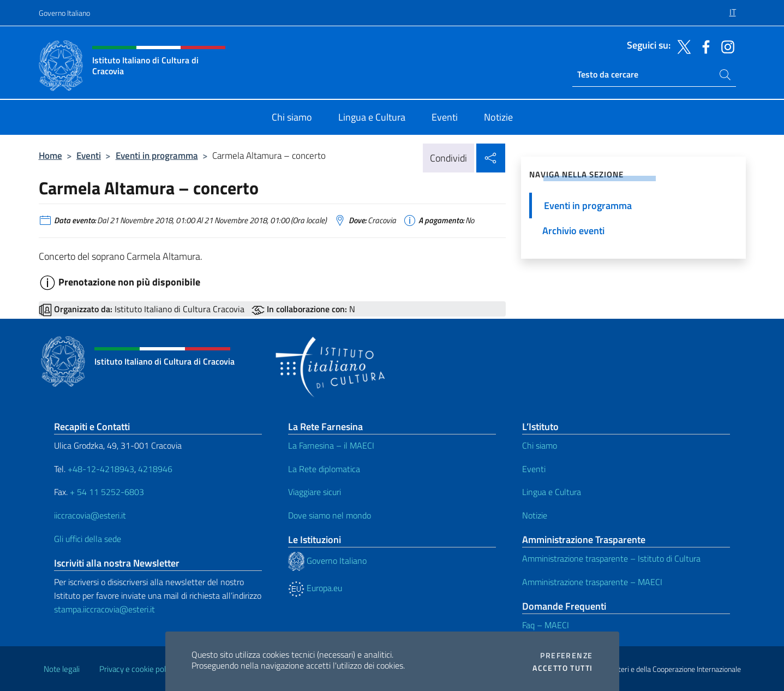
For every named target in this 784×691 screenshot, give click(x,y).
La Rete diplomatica (324, 469)
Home (50, 155)
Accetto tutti (562, 668)
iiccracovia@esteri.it (90, 515)
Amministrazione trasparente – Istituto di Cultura (611, 558)
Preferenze (566, 656)
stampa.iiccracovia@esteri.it (104, 609)
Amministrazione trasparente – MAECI (592, 582)
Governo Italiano (64, 13)
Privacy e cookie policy (137, 669)
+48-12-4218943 (100, 469)
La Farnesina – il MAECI (331, 445)
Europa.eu (315, 588)
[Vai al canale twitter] (681, 46)
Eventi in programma (157, 155)
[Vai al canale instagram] (725, 46)
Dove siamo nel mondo (330, 515)
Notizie (535, 515)
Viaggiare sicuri (315, 492)
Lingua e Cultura (552, 492)
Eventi (89, 155)
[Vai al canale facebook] (703, 46)
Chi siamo (540, 445)
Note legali (62, 669)
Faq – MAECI (546, 625)
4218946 (155, 469)
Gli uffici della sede (88, 539)
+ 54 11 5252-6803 (107, 492)
